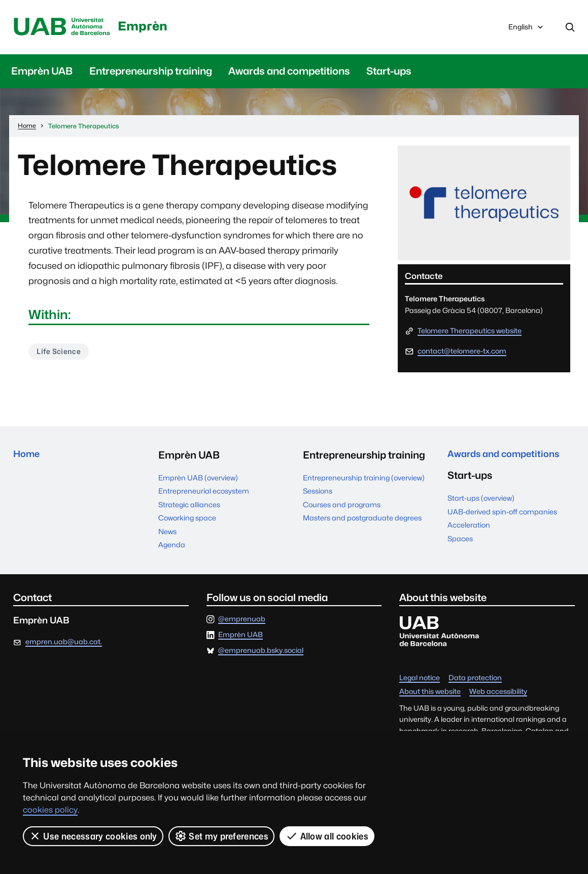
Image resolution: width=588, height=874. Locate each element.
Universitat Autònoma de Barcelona (67, 28)
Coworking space (187, 520)
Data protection (475, 680)
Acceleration (469, 530)
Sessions (318, 493)
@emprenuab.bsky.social (261, 653)
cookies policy (50, 810)
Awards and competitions (289, 73)
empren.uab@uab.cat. (64, 644)
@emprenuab (242, 621)
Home (28, 457)
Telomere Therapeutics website (470, 333)
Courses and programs (342, 506)
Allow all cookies (327, 836)
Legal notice (420, 680)
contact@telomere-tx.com (462, 353)
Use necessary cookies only (93, 836)
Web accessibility (498, 693)
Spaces (460, 543)
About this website (430, 693)
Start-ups (389, 73)
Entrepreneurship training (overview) (364, 479)
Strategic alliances (189, 506)
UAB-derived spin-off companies (502, 516)
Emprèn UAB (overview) (198, 479)
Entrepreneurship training (151, 73)
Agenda (172, 547)
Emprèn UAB (42, 73)
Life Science (60, 354)
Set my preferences (222, 836)
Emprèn (156, 25)
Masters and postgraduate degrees (362, 520)
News (167, 533)
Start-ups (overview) (481, 503)
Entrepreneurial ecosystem (204, 493)
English (526, 31)
